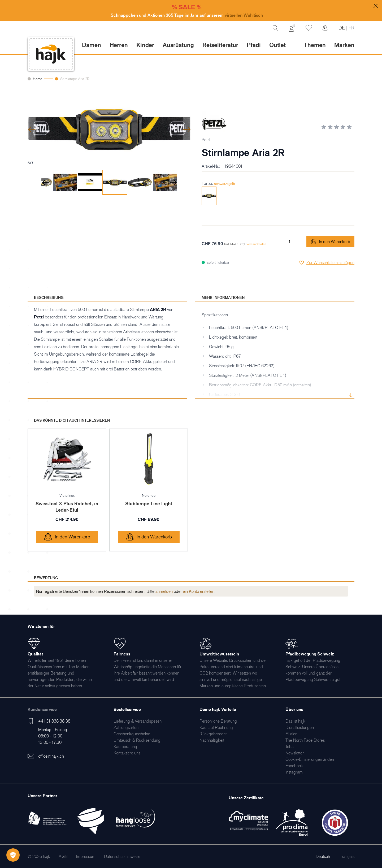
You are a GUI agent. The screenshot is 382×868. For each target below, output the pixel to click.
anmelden (164, 591)
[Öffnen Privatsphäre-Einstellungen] (13, 855)
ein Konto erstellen (199, 591)
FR (351, 28)
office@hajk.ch (51, 756)
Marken (344, 45)
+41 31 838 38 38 (54, 721)
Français (347, 856)
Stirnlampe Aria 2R (75, 79)
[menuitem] (138, 721)
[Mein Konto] (292, 28)
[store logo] (51, 54)
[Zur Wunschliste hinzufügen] (327, 262)
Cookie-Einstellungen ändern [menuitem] (310, 759)
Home (38, 79)
